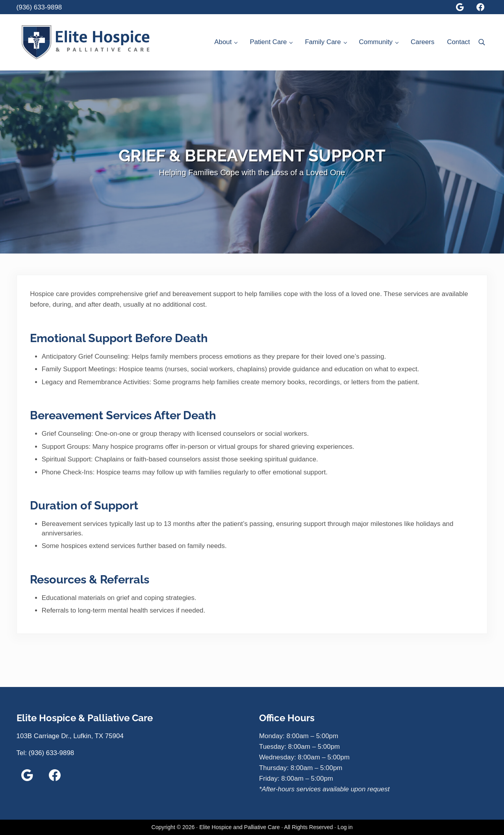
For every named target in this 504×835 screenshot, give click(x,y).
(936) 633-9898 (39, 7)
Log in (345, 827)
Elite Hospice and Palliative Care (239, 827)
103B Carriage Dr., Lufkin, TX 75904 (70, 736)
